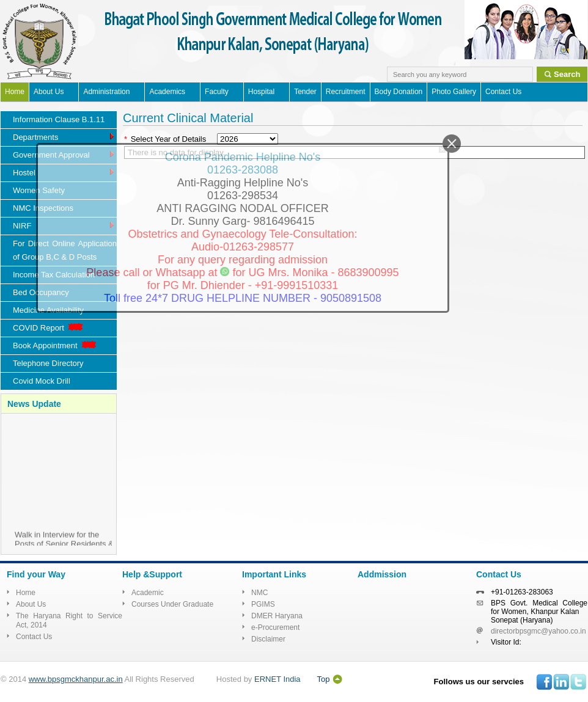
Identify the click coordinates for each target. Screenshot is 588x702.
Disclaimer (268, 639)
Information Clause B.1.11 (59, 119)
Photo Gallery (454, 92)
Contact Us (503, 92)
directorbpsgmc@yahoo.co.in (538, 631)
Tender (305, 92)
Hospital (261, 92)
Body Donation (399, 92)
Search (567, 74)
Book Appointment (56, 346)
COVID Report (49, 328)
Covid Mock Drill (42, 381)
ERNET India (277, 679)
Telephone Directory (48, 363)
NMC (259, 593)
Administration (106, 92)
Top (324, 679)
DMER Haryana (277, 616)
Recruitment (346, 92)
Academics (167, 92)
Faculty (217, 92)
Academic (148, 593)
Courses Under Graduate (172, 604)
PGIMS (263, 604)
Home (15, 92)
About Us (49, 92)
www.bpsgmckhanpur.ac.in (76, 679)
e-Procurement (275, 627)
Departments (64, 136)
